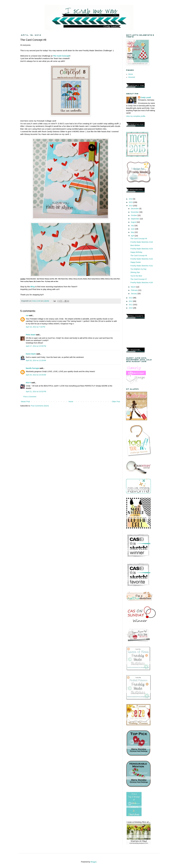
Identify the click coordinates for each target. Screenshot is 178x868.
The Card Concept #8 (139, 256)
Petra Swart (31, 335)
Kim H (28, 383)
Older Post (116, 402)
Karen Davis (31, 354)
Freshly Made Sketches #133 (142, 249)
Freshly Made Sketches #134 (142, 242)
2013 (131, 298)
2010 (131, 308)
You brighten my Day (138, 269)
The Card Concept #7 (139, 279)
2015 (131, 202)
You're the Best (136, 276)
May (133, 232)
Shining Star (135, 272)
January (134, 294)
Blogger (94, 862)
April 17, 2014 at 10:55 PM (36, 346)
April (133, 236)
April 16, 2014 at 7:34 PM (35, 327)
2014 (131, 206)
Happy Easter (136, 262)
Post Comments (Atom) (40, 406)
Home (71, 402)
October (134, 215)
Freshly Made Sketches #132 (142, 259)
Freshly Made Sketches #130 (142, 283)
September (135, 219)
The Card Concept (61, 56)
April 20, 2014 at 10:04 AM (36, 375)
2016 (131, 199)
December (135, 209)
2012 (131, 301)
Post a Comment (30, 397)
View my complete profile (136, 116)
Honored (132, 77)
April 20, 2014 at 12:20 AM (36, 360)
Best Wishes (135, 245)
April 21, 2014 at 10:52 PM (36, 392)
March (133, 287)
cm (27, 315)
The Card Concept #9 (139, 239)
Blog (33, 287)
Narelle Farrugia (32, 368)
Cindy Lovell (146, 97)
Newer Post (25, 402)
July (133, 226)
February (134, 290)
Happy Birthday (136, 252)
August (134, 222)
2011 (131, 305)
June (133, 229)
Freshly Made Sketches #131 (142, 266)
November (135, 212)
